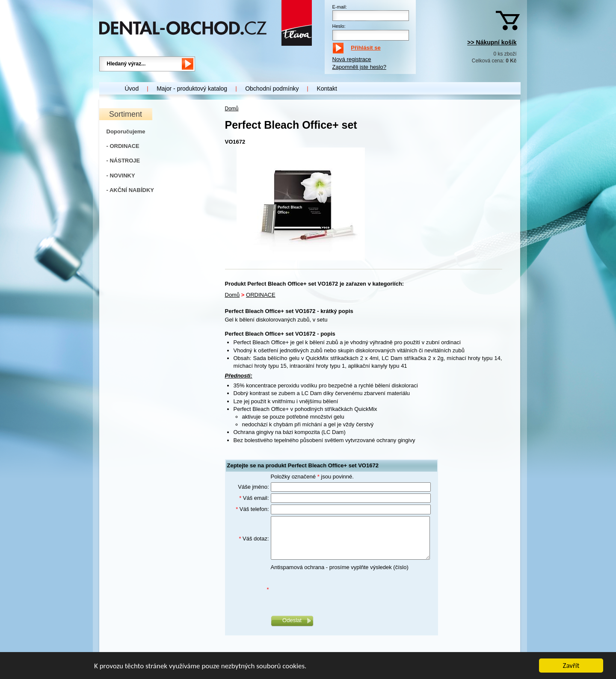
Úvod (132, 89)
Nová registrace (352, 59)
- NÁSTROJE (123, 161)
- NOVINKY (121, 176)
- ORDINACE (123, 146)
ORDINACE (261, 295)
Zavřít (571, 666)
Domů (232, 109)
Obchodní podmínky (272, 89)
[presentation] (336, 590)
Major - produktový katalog (192, 89)
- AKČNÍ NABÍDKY (130, 190)
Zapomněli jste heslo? (359, 67)
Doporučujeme (126, 131)
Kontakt (327, 89)
